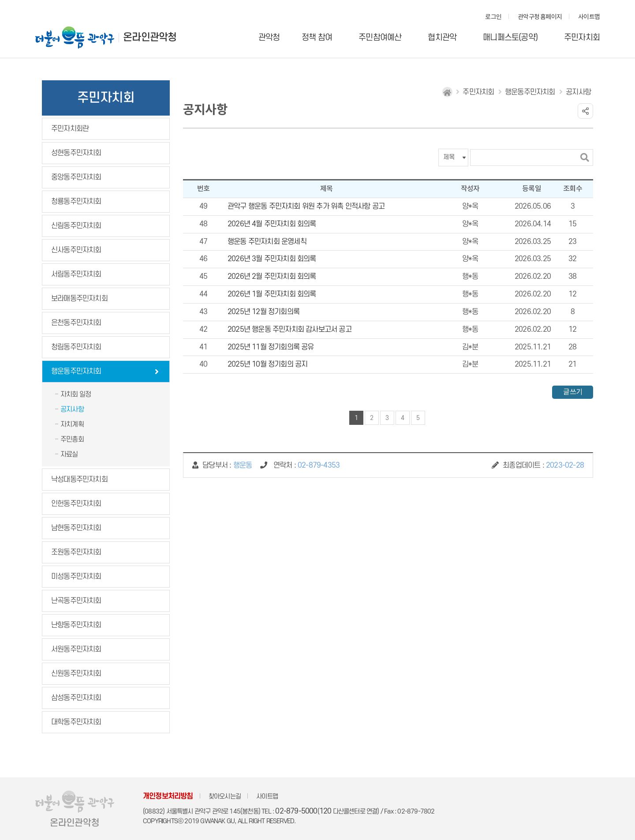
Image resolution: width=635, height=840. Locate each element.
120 (325, 811)
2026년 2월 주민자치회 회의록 (272, 277)
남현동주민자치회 (76, 528)
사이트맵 (589, 17)
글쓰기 (573, 392)
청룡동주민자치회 (76, 202)
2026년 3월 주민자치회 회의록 (272, 259)
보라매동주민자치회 (79, 299)
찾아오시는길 (225, 797)
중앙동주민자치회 (76, 177)
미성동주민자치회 (76, 577)
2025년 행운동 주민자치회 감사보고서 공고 (289, 330)
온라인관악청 (150, 37)
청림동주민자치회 (76, 347)
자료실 (69, 454)
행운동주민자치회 (76, 371)
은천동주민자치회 (76, 323)
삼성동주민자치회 (76, 698)
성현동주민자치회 (76, 153)
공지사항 (72, 409)
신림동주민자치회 (76, 226)
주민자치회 (582, 38)
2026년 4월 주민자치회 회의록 (272, 224)
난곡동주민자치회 (76, 601)
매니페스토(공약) (510, 38)
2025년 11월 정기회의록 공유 (271, 347)
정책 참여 (317, 38)
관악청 (269, 38)
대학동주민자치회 (76, 722)
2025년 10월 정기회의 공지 (267, 364)
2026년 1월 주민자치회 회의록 (272, 294)
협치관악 (442, 38)
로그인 (493, 17)
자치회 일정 (76, 394)
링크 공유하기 (585, 111)
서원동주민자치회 (76, 649)
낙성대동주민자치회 (79, 480)
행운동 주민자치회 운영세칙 (267, 242)
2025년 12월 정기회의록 (263, 312)
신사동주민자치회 (76, 250)
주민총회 (72, 439)
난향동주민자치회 (76, 625)
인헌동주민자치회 (76, 504)
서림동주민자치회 (76, 274)
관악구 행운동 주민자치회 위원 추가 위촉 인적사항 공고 (306, 206)
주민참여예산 (380, 38)
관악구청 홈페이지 (540, 17)
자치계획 (72, 424)
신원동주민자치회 (76, 674)
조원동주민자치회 (76, 552)
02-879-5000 (296, 811)
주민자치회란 (70, 129)
